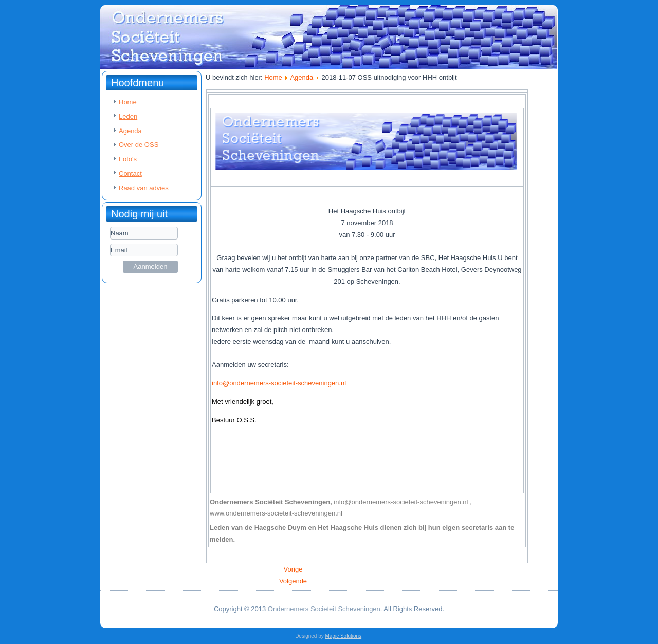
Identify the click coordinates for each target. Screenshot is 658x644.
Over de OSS (139, 145)
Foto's (128, 159)
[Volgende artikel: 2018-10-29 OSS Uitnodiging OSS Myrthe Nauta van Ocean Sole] (293, 581)
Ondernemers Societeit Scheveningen (324, 609)
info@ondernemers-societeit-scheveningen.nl (279, 383)
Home (128, 102)
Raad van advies (144, 188)
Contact (130, 173)
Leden (128, 116)
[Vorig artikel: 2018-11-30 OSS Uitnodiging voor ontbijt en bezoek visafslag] (293, 569)
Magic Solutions (344, 636)
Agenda (130, 131)
